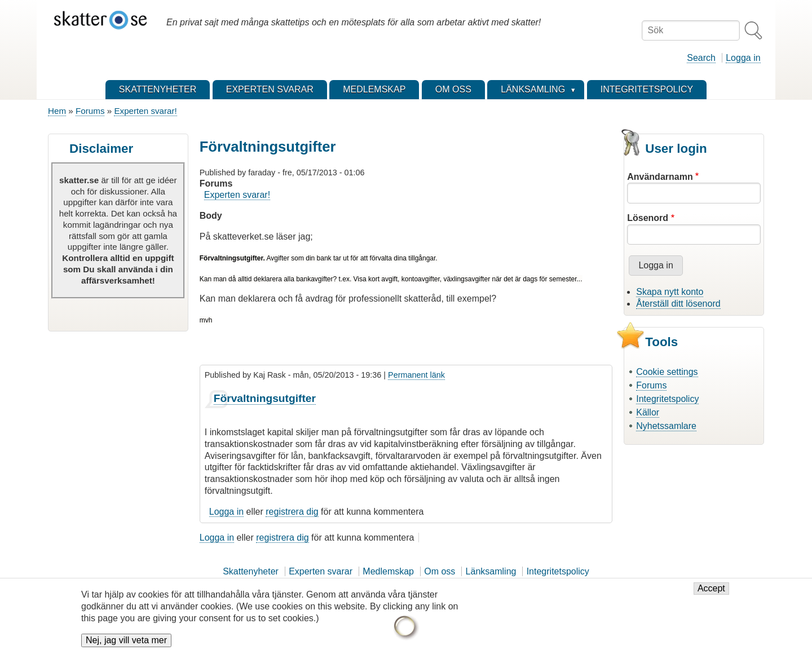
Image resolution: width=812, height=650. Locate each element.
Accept (711, 593)
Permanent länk (416, 375)
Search (701, 58)
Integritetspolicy (667, 399)
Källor (648, 412)
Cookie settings (667, 372)
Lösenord (648, 218)
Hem (57, 111)
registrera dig (292, 512)
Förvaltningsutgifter (265, 398)
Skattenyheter (251, 571)
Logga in (743, 58)
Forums (90, 111)
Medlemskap (388, 571)
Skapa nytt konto (670, 292)
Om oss (440, 571)
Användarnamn (660, 177)
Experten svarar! (145, 111)
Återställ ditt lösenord (678, 304)
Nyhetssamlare (666, 426)
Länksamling (491, 571)
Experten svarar (321, 571)
